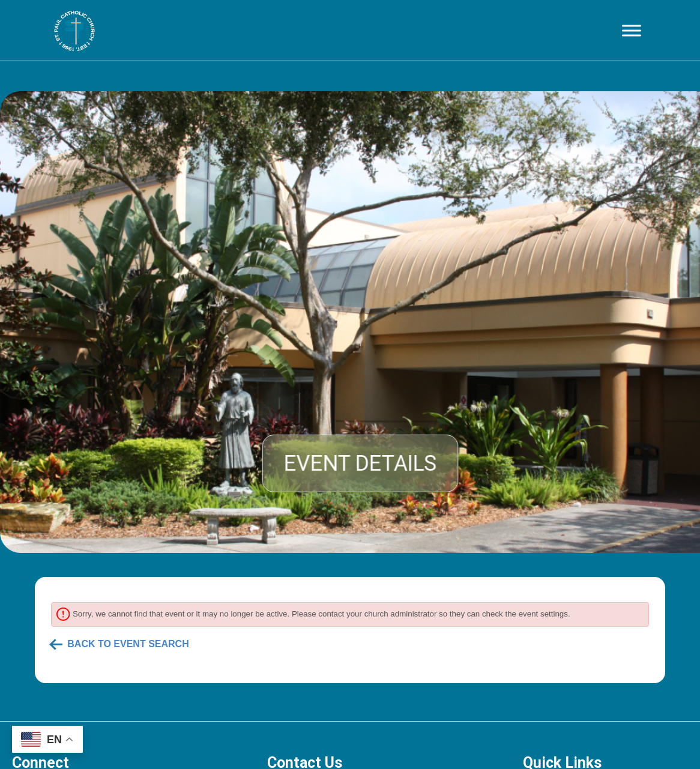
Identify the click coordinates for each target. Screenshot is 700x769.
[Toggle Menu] (632, 30)
